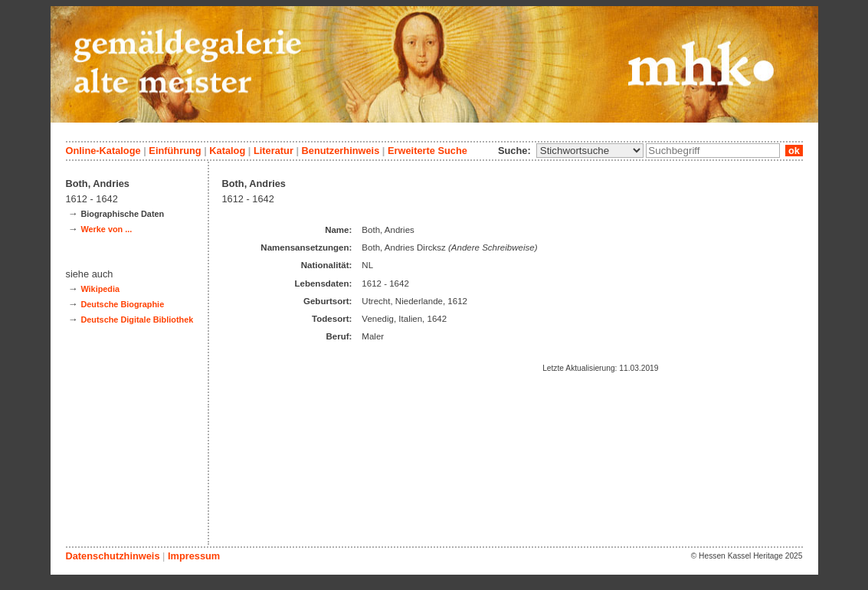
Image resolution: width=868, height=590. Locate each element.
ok (794, 151)
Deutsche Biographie (122, 304)
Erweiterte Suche (427, 151)
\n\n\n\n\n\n (590, 151)
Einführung (175, 151)
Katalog (227, 151)
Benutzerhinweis (341, 151)
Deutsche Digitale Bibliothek (137, 320)
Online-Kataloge (103, 151)
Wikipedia (100, 289)
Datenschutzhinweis (113, 556)
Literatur (274, 151)
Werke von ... (106, 229)
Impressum (194, 556)
